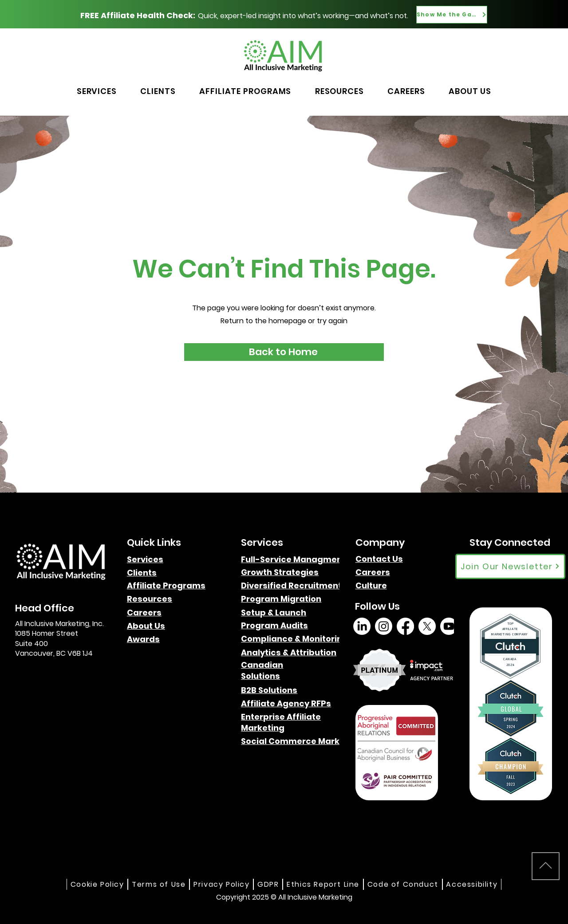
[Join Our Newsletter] (510, 566)
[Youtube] (449, 626)
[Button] (472, 53)
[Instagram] (384, 626)
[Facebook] (405, 626)
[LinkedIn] (362, 626)
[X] (427, 626)
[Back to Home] (284, 352)
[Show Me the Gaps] (452, 15)
